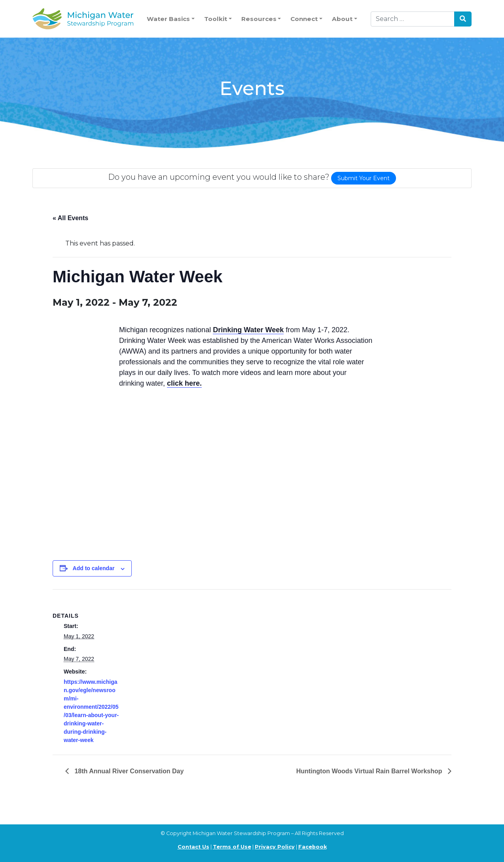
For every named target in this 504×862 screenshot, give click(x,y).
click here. (184, 383)
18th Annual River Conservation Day (128, 771)
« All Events (70, 218)
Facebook (313, 847)
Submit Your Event (364, 178)
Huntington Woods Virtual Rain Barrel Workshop (370, 771)
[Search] (413, 19)
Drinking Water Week (248, 330)
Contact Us (193, 847)
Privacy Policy (275, 847)
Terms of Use (232, 847)
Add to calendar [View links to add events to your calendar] (94, 568)
